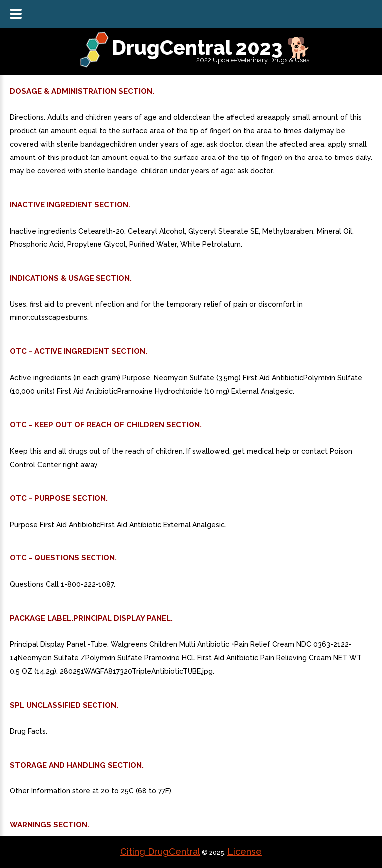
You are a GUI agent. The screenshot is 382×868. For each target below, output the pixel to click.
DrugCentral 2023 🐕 (212, 47)
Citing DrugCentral (160, 851)
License (244, 851)
